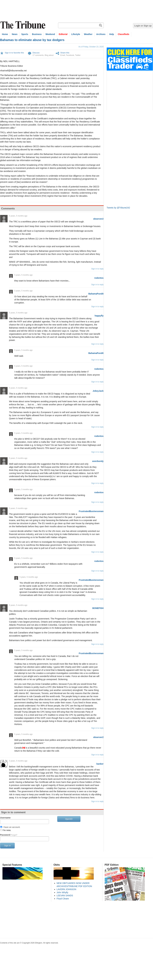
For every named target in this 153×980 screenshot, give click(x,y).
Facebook (70, 55)
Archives (101, 34)
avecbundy (98, 461)
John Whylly (62, 892)
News (15, 34)
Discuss (36, 53)
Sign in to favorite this (14, 53)
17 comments (38, 55)
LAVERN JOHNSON (66, 889)
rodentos (99, 278)
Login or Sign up (143, 26)
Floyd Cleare (63, 899)
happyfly (99, 316)
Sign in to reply (97, 269)
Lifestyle (76, 34)
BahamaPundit (96, 294)
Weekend (50, 34)
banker (100, 764)
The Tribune (23, 25)
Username (5, 818)
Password (9, 835)
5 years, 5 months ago (18, 216)
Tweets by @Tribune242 (118, 208)
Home (5, 34)
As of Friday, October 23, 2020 (91, 47)
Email (63, 55)
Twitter (78, 55)
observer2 (98, 219)
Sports (25, 34)
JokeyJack (98, 391)
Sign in (7, 846)
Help (112, 34)
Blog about (49, 55)
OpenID (69, 819)
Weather (88, 34)
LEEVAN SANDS (65, 896)
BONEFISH (98, 608)
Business (37, 34)
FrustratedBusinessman (91, 511)
